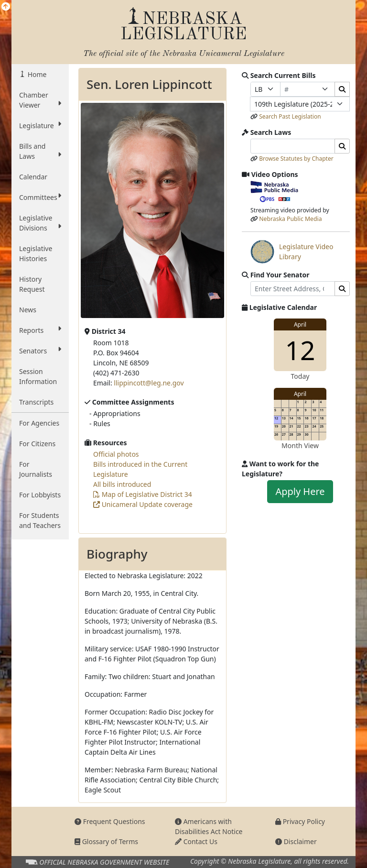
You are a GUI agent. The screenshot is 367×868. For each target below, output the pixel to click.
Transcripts (36, 402)
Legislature (40, 125)
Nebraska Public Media (290, 219)
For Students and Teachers (40, 520)
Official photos (116, 454)
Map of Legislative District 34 (143, 494)
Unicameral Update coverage (143, 504)
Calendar (33, 177)
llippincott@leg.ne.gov (149, 383)
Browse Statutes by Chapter (296, 159)
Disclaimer (296, 841)
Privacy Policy (300, 821)
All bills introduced (122, 484)
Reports (40, 330)
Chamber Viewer (40, 100)
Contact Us (196, 841)
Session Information (38, 376)
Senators (40, 351)
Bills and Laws (40, 151)
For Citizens (37, 444)
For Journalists (36, 469)
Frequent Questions (110, 821)
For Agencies (39, 423)
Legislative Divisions (40, 223)
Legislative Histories (36, 253)
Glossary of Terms (106, 841)
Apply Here (300, 491)
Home (36, 74)
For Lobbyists (40, 495)
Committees (40, 197)
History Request (32, 284)
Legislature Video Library (292, 252)
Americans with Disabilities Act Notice (209, 826)
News (28, 310)
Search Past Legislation (290, 116)
